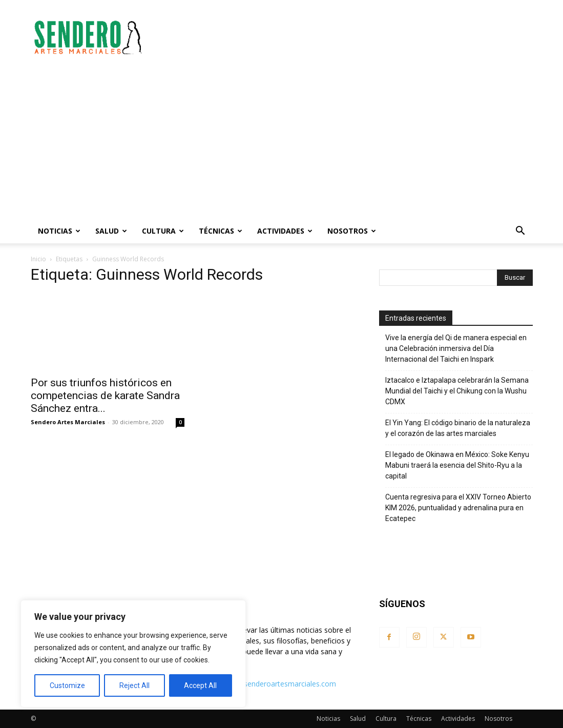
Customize (67, 685)
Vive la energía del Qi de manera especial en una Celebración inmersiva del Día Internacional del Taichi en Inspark (456, 348)
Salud (111, 231)
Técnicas (221, 231)
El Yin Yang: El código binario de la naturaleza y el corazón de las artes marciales (458, 428)
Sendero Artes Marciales (68, 422)
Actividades (285, 231)
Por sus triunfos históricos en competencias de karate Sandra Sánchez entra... (105, 396)
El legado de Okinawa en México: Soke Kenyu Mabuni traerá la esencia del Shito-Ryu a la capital (457, 465)
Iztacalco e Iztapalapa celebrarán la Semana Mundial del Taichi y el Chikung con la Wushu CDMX (457, 391)
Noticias (59, 231)
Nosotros (352, 231)
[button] (520, 232)
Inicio (38, 259)
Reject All (134, 685)
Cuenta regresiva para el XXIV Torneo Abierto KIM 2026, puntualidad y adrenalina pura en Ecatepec (458, 508)
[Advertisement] (346, 37)
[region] (133, 654)
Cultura (163, 231)
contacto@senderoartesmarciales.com (272, 684)
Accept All (200, 685)
